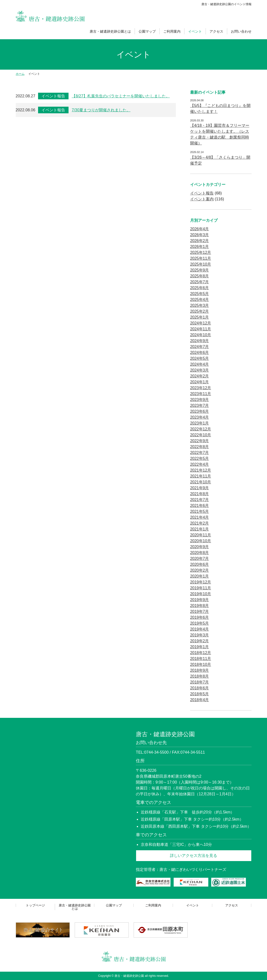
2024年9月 (200, 341)
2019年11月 (201, 588)
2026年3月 (200, 235)
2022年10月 (201, 435)
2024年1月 (200, 382)
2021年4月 (200, 517)
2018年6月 (200, 688)
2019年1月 (200, 647)
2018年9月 (200, 670)
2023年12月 (201, 388)
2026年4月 (200, 229)
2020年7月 (200, 559)
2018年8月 (200, 676)
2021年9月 (200, 488)
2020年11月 (201, 535)
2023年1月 (200, 423)
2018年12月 (201, 653)
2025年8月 (200, 276)
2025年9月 (200, 270)
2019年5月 (200, 623)
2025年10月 (201, 264)
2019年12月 (201, 582)
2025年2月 (200, 311)
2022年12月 (201, 429)
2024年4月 (200, 364)
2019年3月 (200, 635)
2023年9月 (200, 400)
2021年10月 (201, 482)
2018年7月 (200, 682)
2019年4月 (200, 629)
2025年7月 (200, 282)
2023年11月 (201, 394)
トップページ (35, 905)
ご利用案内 (172, 31)
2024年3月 (200, 370)
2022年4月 (200, 464)
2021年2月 (200, 523)
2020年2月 (200, 570)
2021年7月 (200, 500)
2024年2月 (200, 376)
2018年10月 (201, 664)
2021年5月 (200, 511)
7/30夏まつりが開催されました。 (101, 110)
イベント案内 (202, 199)
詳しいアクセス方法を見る (194, 856)
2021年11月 (201, 476)
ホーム (20, 74)
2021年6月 (200, 506)
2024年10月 (201, 335)
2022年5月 (200, 458)
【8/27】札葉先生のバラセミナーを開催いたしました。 (121, 96)
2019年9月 (200, 600)
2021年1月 (200, 529)
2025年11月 (201, 258)
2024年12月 (201, 323)
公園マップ (147, 31)
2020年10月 (201, 541)
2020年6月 (200, 564)
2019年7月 (200, 612)
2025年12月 (201, 252)
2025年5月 (200, 294)
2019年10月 (201, 594)
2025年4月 (200, 300)
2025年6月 (200, 288)
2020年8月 (200, 553)
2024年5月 (200, 358)
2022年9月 (200, 441)
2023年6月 (200, 411)
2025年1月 (200, 317)
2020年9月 (200, 547)
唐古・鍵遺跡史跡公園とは (110, 31)
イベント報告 (53, 96)
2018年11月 (201, 659)
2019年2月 (200, 641)
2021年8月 (200, 494)
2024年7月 (200, 347)
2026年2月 (200, 241)
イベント (195, 31)
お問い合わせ (241, 31)
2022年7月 (200, 453)
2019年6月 (200, 617)
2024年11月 (201, 329)
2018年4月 (200, 700)
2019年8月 (200, 606)
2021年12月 (201, 470)
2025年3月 (200, 305)
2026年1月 (200, 247)
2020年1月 (200, 576)
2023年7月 (200, 406)
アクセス (216, 31)
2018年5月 (200, 694)
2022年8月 (200, 447)
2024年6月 (200, 353)
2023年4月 (200, 417)
